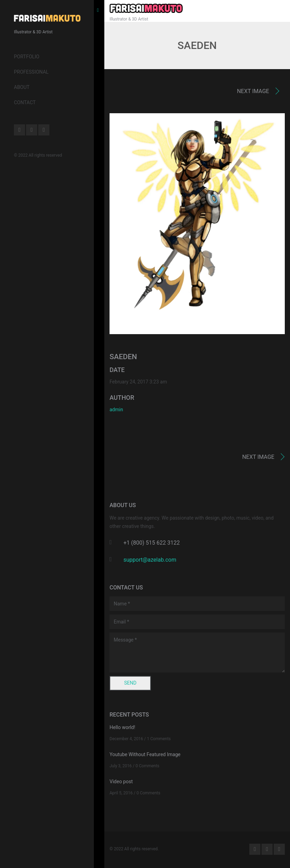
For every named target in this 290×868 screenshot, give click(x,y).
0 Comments (148, 766)
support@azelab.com (150, 560)
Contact (25, 102)
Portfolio (27, 57)
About (22, 87)
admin (116, 410)
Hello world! (122, 727)
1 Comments (159, 739)
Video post (121, 782)
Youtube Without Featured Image (145, 754)
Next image (253, 91)
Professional (31, 72)
